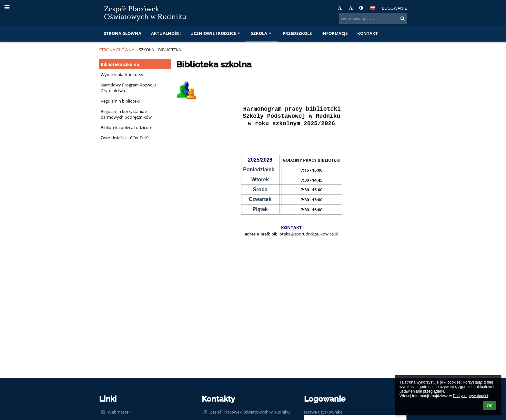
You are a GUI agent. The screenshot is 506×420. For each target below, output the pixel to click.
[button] (373, 8)
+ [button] (341, 8)
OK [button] (490, 406)
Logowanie (395, 8)
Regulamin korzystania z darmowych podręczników (126, 114)
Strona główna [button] (123, 33)
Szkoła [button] (262, 33)
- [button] (351, 8)
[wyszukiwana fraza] (373, 18)
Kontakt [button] (368, 33)
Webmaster (119, 412)
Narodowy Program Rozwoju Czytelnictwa (128, 88)
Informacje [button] (334, 33)
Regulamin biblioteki (120, 101)
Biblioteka (170, 50)
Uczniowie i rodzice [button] (216, 33)
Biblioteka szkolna (120, 64)
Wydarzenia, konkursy (122, 75)
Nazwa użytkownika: (324, 412)
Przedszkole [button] (297, 33)
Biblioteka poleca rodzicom (126, 127)
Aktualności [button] (166, 33)
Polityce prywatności (470, 396)
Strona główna (117, 50)
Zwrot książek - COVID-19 (125, 138)
